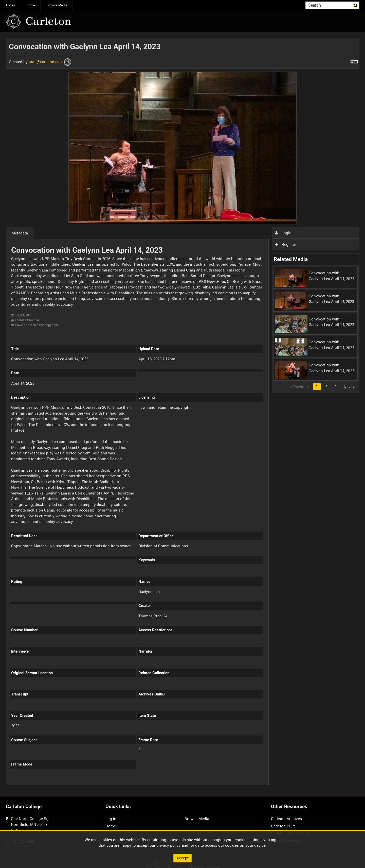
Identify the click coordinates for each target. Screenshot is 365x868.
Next (349, 387)
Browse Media (57, 5)
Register (285, 244)
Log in (10, 5)
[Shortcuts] (354, 61)
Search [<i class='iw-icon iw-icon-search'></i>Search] (356, 5)
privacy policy (169, 845)
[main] (183, 414)
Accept (182, 858)
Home (31, 5)
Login (283, 233)
